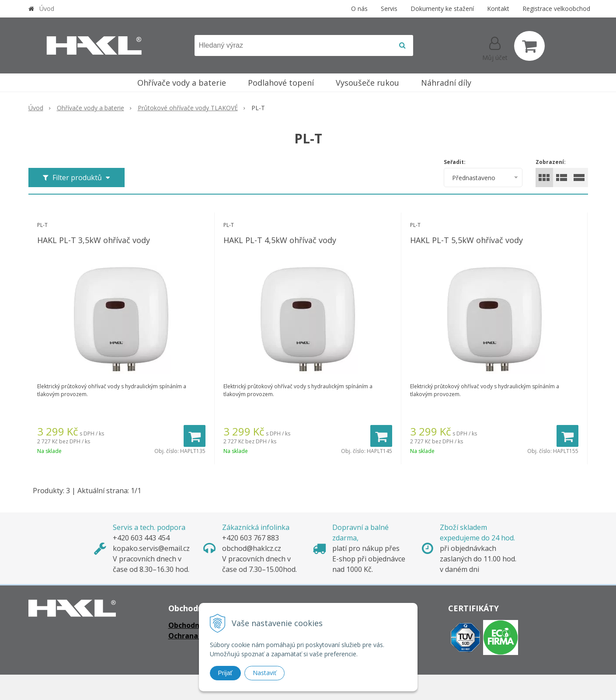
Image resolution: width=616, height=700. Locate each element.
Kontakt (498, 9)
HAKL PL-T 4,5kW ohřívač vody (280, 240)
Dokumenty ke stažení (442, 9)
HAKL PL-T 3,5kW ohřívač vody (94, 240)
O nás (359, 9)
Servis (389, 9)
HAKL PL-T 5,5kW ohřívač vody (466, 240)
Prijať (225, 673)
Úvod (47, 9)
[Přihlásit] (495, 48)
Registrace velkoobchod (556, 9)
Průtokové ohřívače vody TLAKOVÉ (188, 108)
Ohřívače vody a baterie (90, 108)
